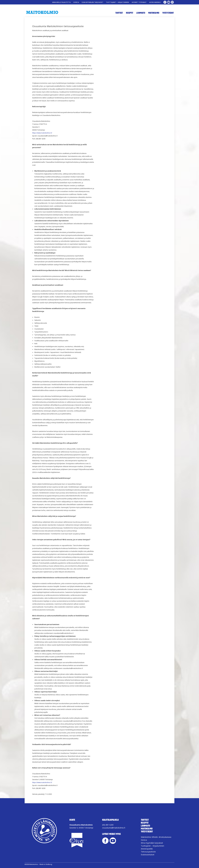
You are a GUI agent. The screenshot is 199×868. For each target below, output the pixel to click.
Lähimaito (141, 13)
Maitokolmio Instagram (172, 2)
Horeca (76, 2)
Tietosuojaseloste (148, 852)
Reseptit (130, 13)
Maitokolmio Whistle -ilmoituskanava (156, 837)
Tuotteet (119, 13)
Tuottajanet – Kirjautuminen (117, 2)
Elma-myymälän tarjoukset (92, 2)
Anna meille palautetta (61, 2)
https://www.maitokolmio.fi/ (42, 133)
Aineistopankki (147, 849)
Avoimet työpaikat (139, 2)
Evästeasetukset (148, 855)
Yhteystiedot (168, 13)
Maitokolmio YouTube (169, 2)
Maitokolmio (154, 13)
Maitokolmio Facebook (165, 2)
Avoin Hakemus (155, 2)
